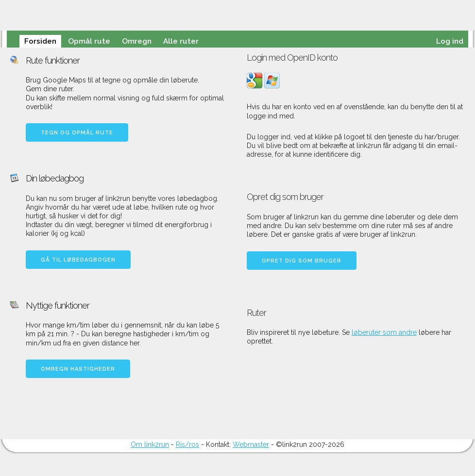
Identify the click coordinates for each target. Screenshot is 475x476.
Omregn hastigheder (78, 369)
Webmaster (251, 444)
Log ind (450, 41)
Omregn (137, 41)
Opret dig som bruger (302, 261)
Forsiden (40, 41)
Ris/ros (187, 444)
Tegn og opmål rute (77, 133)
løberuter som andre (384, 332)
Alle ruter (181, 41)
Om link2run (150, 444)
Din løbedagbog (55, 178)
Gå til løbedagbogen (78, 260)
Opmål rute (89, 41)
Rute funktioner (53, 60)
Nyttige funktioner (58, 305)
